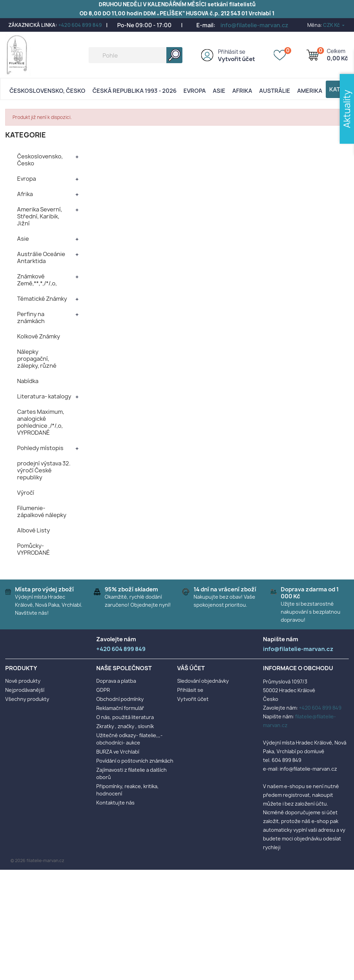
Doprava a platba (116, 681)
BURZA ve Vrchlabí (118, 752)
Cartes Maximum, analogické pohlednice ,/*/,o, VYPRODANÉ (41, 422)
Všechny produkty (27, 699)
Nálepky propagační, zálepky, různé (37, 359)
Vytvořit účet (236, 59)
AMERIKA (310, 91)
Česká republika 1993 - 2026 (134, 91)
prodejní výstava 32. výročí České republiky (44, 470)
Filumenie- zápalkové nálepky (42, 511)
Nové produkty (23, 681)
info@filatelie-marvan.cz (254, 25)
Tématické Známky (42, 299)
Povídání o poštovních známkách (135, 761)
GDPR (103, 690)
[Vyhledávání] (135, 55)
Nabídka (28, 381)
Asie (219, 91)
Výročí (26, 493)
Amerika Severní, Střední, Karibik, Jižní (40, 216)
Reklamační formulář (120, 708)
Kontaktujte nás (115, 803)
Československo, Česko (47, 91)
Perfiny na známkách (31, 317)
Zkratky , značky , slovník (125, 726)
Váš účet (191, 668)
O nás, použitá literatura (125, 717)
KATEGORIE (26, 135)
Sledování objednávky (203, 681)
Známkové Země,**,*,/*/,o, (37, 280)
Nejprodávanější (25, 690)
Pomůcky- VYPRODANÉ (33, 549)
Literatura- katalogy (44, 396)
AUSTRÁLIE (275, 91)
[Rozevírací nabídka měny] (334, 25)
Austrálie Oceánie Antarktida (41, 257)
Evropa (195, 91)
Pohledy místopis (40, 448)
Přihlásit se (232, 52)
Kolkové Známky (39, 336)
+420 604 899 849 (80, 25)
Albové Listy (33, 530)
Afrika (242, 91)
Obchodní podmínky (120, 699)
